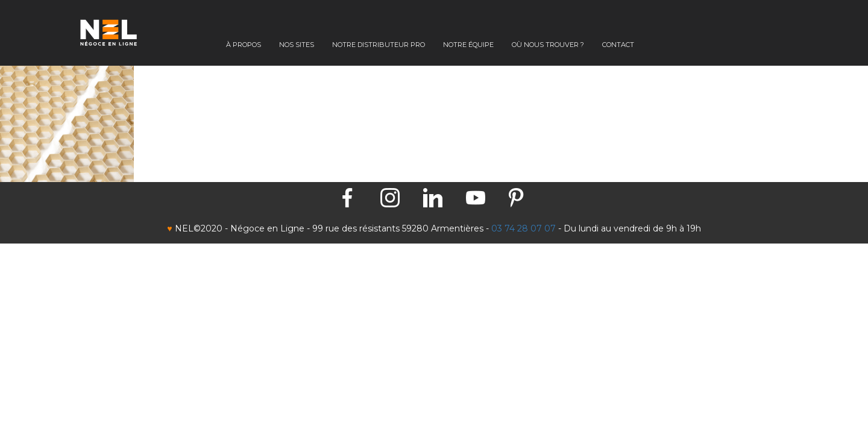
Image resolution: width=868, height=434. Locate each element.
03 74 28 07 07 (524, 228)
